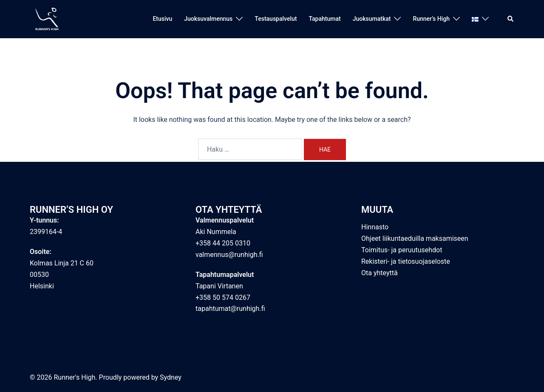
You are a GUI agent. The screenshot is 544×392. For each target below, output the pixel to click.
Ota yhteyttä (380, 273)
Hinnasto (375, 227)
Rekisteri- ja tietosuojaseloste (406, 261)
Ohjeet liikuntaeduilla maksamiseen (415, 238)
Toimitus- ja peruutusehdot (402, 250)
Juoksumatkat (372, 19)
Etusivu (162, 19)
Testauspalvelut (276, 19)
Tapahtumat (324, 19)
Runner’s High (431, 19)
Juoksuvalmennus (208, 19)
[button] (511, 19)
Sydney (171, 377)
